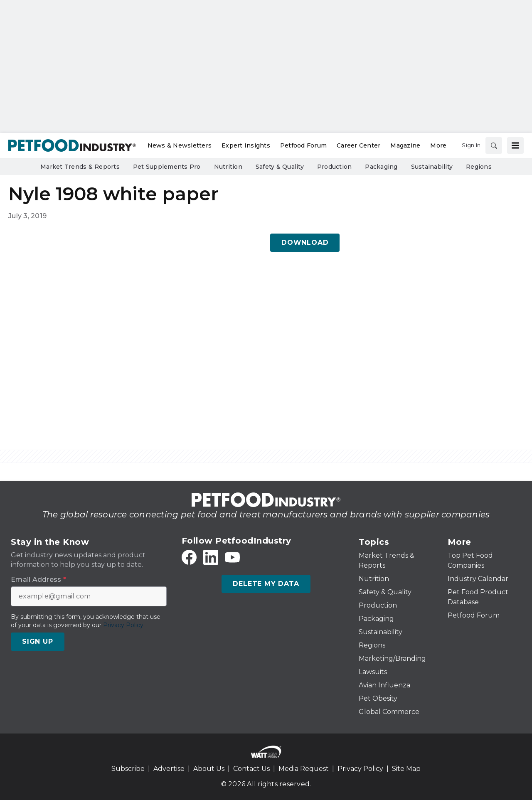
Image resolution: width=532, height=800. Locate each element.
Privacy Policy (360, 769)
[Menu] (515, 145)
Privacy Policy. (124, 625)
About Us (209, 769)
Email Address (38, 580)
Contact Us (251, 769)
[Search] (494, 145)
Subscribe (128, 769)
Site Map (406, 769)
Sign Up (38, 641)
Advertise (169, 769)
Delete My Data (266, 584)
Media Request (304, 769)
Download (305, 242)
